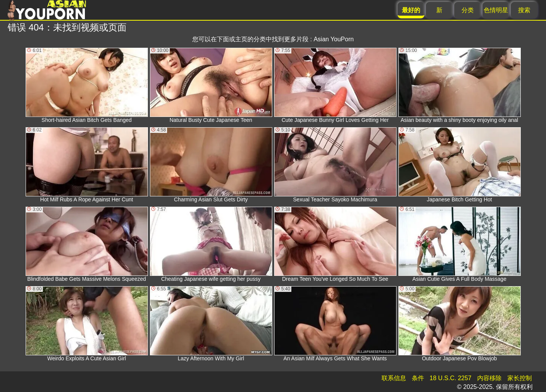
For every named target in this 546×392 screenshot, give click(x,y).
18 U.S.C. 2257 (451, 378)
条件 (418, 378)
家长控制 (520, 378)
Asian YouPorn (334, 39)
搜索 (524, 10)
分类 (468, 10)
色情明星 (496, 10)
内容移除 (489, 378)
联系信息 (394, 378)
